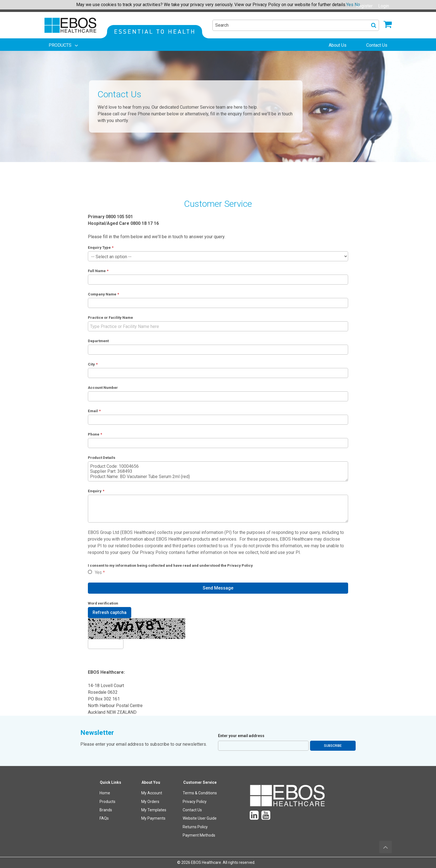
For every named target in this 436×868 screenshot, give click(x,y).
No (357, 5)
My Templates (154, 810)
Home (105, 793)
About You (151, 782)
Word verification (103, 603)
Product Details (102, 457)
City (91, 364)
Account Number (103, 387)
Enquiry (95, 491)
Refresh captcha (110, 612)
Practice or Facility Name (110, 317)
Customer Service (200, 782)
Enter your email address (241, 736)
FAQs (104, 818)
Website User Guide (200, 818)
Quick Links (111, 782)
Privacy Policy (154, 552)
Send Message (218, 588)
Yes (98, 572)
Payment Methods (199, 835)
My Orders (150, 802)
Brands (106, 810)
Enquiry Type (99, 247)
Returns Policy (195, 827)
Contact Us (192, 810)
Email (93, 411)
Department (98, 341)
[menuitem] (64, 45)
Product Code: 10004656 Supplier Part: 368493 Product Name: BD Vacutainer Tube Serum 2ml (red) (218, 471)
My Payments (153, 818)
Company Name (102, 294)
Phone (94, 434)
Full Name (97, 271)
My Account (152, 793)
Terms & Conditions (200, 793)
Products (107, 802)
